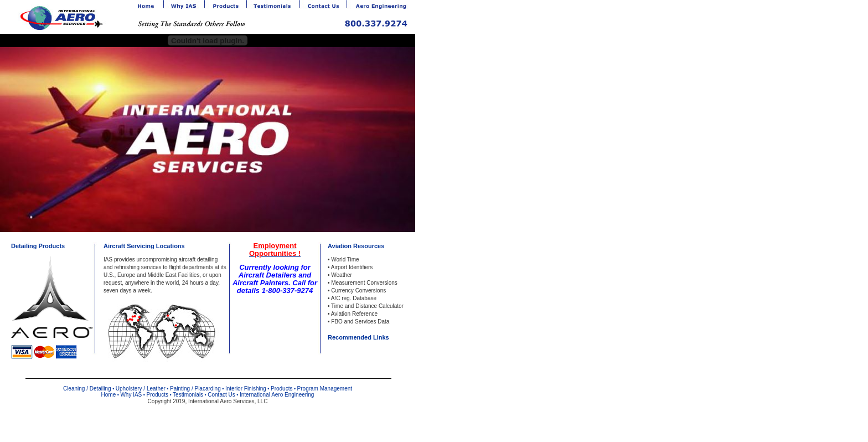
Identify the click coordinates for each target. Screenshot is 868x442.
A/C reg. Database (354, 298)
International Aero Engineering (277, 395)
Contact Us (221, 395)
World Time (345, 259)
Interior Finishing (246, 389)
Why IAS (131, 395)
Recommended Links (358, 337)
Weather (342, 275)
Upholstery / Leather (141, 389)
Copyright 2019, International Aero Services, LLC (208, 401)
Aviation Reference (354, 314)
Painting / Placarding (195, 389)
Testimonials (188, 395)
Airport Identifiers (352, 267)
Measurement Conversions (364, 283)
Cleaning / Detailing (87, 389)
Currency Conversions (358, 291)
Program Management (325, 389)
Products (281, 389)
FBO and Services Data (360, 322)
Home (109, 395)
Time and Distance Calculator (367, 306)
